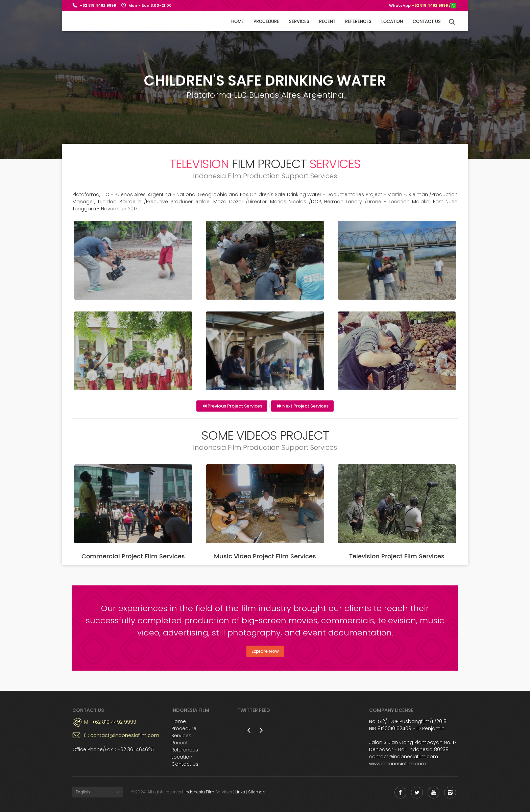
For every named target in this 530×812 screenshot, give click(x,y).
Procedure (266, 22)
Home (237, 22)
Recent (327, 22)
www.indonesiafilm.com (398, 764)
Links (240, 792)
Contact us (427, 22)
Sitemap (257, 792)
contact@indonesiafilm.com (404, 757)
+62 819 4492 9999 (98, 5)
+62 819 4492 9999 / (434, 5)
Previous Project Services (235, 406)
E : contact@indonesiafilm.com (122, 735)
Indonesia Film (199, 792)
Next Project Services (305, 406)
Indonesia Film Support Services (97, 21)
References (358, 22)
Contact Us (185, 764)
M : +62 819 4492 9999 (110, 722)
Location (392, 22)
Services (299, 22)
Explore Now (265, 651)
